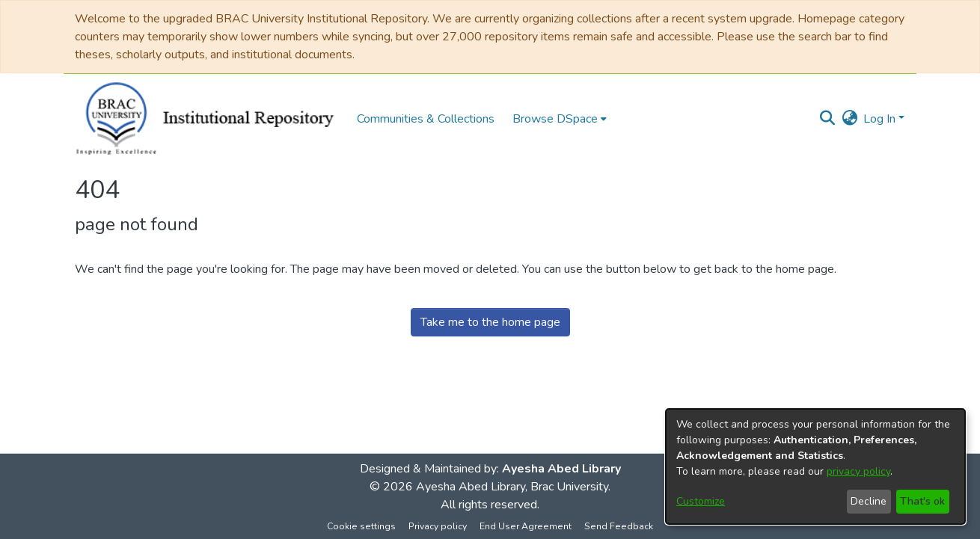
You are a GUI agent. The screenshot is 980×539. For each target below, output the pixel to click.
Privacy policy (438, 526)
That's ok (922, 501)
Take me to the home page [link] (490, 322)
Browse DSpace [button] (555, 119)
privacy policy (858, 471)
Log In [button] (881, 119)
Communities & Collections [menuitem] (426, 119)
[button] (827, 119)
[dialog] (815, 466)
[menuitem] (560, 119)
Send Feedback (619, 526)
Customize (701, 501)
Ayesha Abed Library (561, 469)
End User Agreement (526, 526)
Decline (869, 501)
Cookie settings (361, 526)
